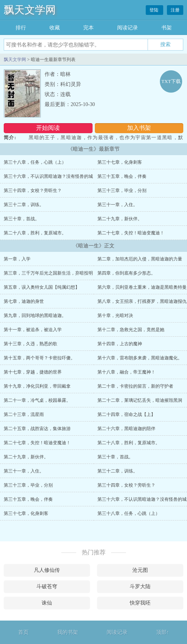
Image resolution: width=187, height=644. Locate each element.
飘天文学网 (30, 10)
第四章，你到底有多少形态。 (126, 273)
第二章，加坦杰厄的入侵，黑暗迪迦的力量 (140, 259)
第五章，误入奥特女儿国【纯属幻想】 (42, 287)
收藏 (55, 28)
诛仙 (47, 603)
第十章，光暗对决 (115, 315)
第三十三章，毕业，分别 (122, 190)
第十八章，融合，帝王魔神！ (126, 372)
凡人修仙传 (47, 570)
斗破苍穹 (47, 587)
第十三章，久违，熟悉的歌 (30, 344)
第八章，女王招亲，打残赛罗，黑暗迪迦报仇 (142, 301)
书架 (167, 28)
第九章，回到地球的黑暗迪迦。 (35, 315)
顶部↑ (163, 632)
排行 (21, 28)
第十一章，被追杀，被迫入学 (33, 330)
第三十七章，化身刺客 (120, 162)
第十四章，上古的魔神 (120, 344)
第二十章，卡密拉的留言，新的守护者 (135, 386)
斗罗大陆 (140, 587)
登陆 (154, 10)
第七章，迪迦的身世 (24, 301)
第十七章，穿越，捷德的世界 (33, 372)
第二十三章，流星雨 (24, 414)
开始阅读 (48, 128)
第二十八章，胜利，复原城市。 (35, 233)
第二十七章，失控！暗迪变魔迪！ (131, 233)
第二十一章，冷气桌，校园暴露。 (37, 400)
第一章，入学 (17, 259)
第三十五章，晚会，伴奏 (122, 176)
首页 (23, 632)
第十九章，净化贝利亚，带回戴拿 (37, 386)
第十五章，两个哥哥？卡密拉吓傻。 (39, 358)
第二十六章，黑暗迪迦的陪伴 (126, 429)
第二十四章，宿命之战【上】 (126, 414)
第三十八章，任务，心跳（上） (35, 162)
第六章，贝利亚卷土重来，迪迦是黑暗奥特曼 (142, 287)
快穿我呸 (140, 603)
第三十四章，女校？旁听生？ (33, 190)
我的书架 (68, 632)
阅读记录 (128, 28)
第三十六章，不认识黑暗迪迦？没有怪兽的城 (48, 176)
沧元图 (140, 570)
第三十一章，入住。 (117, 205)
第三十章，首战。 (22, 219)
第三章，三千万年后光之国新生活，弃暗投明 (48, 273)
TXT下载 (171, 81)
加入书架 (139, 128)
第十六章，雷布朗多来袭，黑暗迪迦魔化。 (140, 358)
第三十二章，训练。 (24, 205)
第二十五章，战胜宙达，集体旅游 (37, 429)
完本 (88, 28)
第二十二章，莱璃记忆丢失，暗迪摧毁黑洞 (140, 400)
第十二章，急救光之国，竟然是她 (131, 330)
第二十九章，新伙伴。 (120, 219)
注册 (175, 10)
